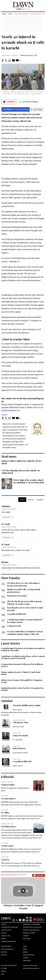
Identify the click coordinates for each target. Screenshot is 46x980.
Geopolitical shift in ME (16, 614)
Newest (31, 500)
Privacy (4, 939)
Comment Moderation (8, 942)
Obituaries (27, 939)
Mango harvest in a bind (17, 596)
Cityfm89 (4, 968)
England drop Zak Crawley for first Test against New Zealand (22, 689)
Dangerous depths (20, 735)
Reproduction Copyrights (32, 927)
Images (25, 952)
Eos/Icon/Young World (9, 966)
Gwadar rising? (7, 846)
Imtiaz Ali (15, 55)
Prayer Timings (6, 946)
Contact (4, 924)
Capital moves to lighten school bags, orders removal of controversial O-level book (23, 657)
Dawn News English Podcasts (14, 875)
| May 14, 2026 (23, 9)
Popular (40, 500)
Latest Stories (10, 643)
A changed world (14, 626)
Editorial (7, 777)
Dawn (25, 946)
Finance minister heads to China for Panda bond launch (21, 673)
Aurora (26, 958)
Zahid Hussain (18, 766)
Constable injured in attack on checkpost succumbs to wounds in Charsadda (23, 649)
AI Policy (4, 933)
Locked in (5, 860)
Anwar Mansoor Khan (20, 753)
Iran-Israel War (36, 14)
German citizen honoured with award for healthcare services (22, 665)
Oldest (22, 500)
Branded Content (29, 933)
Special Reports (29, 955)
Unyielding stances (9, 827)
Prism (25, 949)
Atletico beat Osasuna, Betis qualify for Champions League (22, 681)
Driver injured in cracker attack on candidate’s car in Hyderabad (29, 481)
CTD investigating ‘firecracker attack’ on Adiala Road (21, 472)
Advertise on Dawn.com (31, 930)
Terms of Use (6, 936)
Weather (4, 952)
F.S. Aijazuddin (18, 740)
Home (4, 14)
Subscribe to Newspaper (32, 924)
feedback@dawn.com (11, 410)
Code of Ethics (6, 930)
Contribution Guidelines (10, 927)
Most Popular (11, 578)
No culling (5, 813)
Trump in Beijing (8, 785)
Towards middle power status (27, 705)
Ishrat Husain (17, 710)
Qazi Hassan (6, 55)
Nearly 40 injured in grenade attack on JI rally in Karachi (23, 42)
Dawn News (27, 961)
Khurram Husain (18, 727)
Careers (26, 936)
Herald (3, 971)
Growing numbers (8, 799)
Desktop (4, 955)
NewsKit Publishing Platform (31, 968)
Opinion (7, 701)
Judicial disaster (19, 748)
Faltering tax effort (21, 722)
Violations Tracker (21, 14)
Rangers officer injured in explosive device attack (22, 462)
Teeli (3, 974)
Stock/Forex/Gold (7, 949)
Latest (10, 14)
